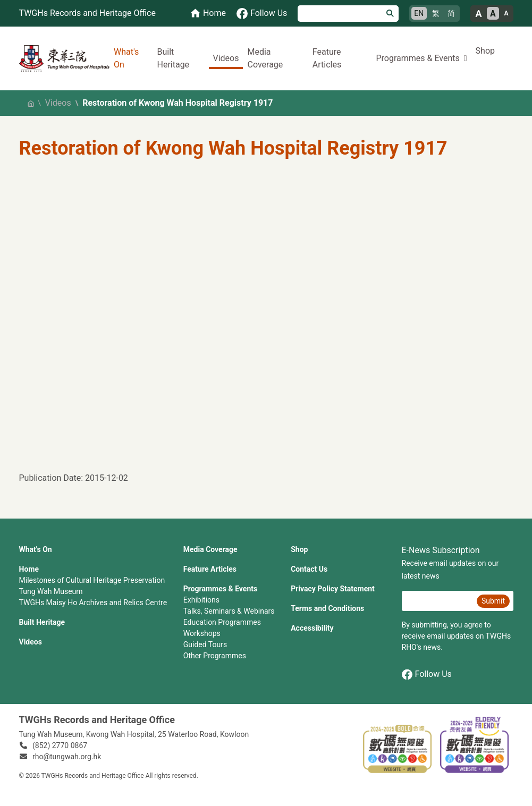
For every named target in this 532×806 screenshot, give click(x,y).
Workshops (202, 633)
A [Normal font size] (493, 14)
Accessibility (312, 628)
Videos (226, 58)
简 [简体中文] (451, 13)
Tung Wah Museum (51, 591)
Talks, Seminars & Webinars (229, 611)
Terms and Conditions (327, 608)
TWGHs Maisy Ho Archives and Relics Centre (93, 603)
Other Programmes (215, 656)
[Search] (340, 14)
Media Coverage (265, 58)
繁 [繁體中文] (436, 13)
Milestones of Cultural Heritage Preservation (92, 580)
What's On (126, 58)
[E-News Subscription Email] (438, 601)
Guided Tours (205, 644)
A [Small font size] (506, 13)
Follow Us (427, 675)
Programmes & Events (220, 589)
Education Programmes (222, 622)
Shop (485, 51)
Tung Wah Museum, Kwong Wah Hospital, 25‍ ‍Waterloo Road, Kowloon (134, 734)
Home (29, 569)
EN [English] (419, 13)
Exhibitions (201, 600)
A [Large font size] (478, 14)
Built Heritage (173, 58)
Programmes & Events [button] (417, 58)
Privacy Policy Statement (333, 589)
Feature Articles (327, 58)
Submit (493, 601)
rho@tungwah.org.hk (67, 757)
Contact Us (309, 569)
